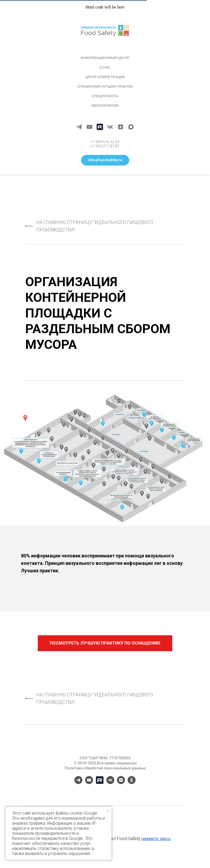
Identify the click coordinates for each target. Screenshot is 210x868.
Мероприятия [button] (105, 106)
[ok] (132, 783)
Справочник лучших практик (105, 86)
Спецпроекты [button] (105, 96)
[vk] (110, 127)
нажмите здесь (156, 839)
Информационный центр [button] (105, 58)
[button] (105, 160)
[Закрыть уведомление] (108, 811)
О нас (105, 67)
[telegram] (79, 127)
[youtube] (89, 127)
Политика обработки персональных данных (105, 768)
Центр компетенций (105, 77)
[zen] (121, 127)
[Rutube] (100, 127)
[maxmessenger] (131, 127)
